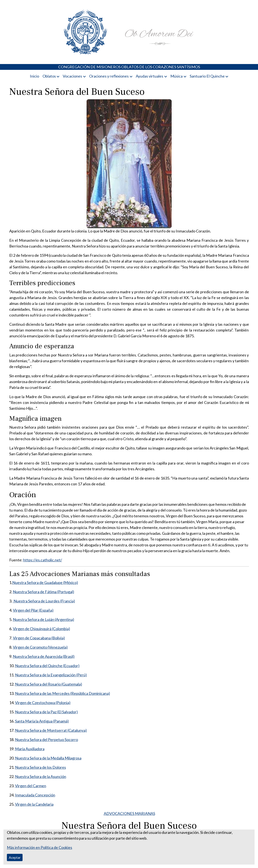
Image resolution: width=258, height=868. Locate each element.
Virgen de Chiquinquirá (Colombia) (41, 629)
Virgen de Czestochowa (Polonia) (43, 703)
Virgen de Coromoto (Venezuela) (40, 647)
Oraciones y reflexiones (109, 76)
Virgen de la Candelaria (34, 804)
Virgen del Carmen (31, 786)
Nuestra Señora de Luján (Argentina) (44, 619)
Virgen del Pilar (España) (33, 610)
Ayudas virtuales (150, 76)
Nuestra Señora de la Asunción (41, 776)
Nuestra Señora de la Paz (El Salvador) (46, 712)
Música (176, 76)
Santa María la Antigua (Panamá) (42, 721)
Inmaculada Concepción (35, 795)
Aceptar (15, 857)
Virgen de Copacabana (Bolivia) (39, 638)
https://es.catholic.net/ (43, 560)
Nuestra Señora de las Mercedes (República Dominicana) (63, 693)
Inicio (34, 76)
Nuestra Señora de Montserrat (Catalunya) (51, 730)
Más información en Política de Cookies (40, 847)
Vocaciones (72, 76)
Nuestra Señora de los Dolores (40, 767)
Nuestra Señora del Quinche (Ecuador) (47, 666)
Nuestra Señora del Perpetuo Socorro (47, 740)
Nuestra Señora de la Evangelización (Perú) (51, 675)
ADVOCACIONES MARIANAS (129, 813)
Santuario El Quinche (207, 76)
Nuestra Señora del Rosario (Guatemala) (49, 684)
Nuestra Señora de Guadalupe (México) (45, 582)
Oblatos (49, 76)
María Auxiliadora (30, 749)
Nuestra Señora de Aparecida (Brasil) (44, 656)
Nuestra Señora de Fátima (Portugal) (44, 592)
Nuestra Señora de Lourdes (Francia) (44, 601)
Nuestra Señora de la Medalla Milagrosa (48, 758)
